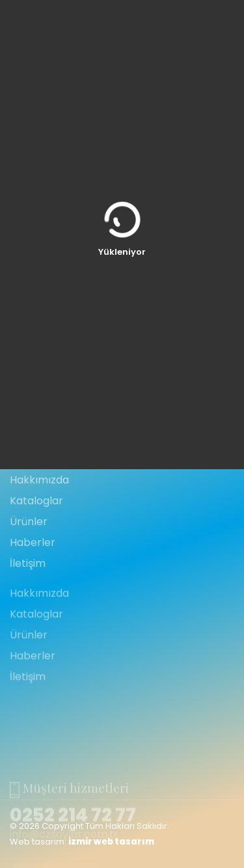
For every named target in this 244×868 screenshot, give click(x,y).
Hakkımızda (39, 515)
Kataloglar (36, 536)
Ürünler (29, 557)
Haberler (33, 578)
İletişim (28, 599)
